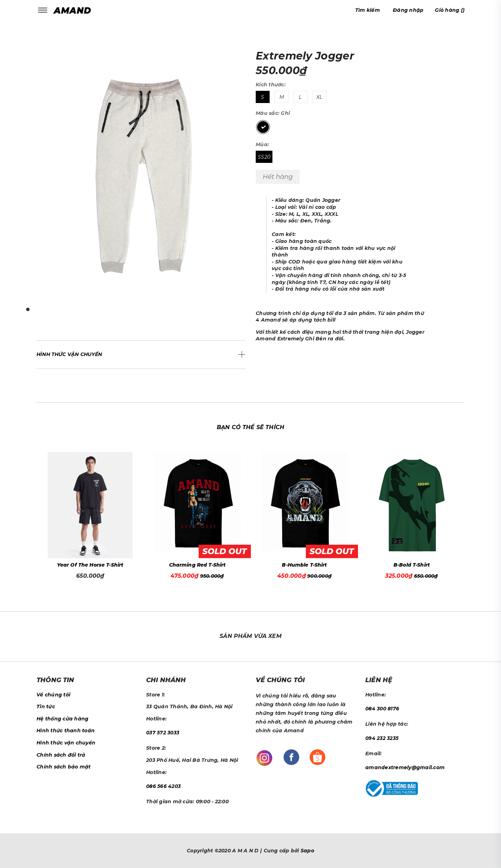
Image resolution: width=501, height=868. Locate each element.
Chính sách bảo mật (64, 767)
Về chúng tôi (53, 695)
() (450, 10)
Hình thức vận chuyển (66, 743)
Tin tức (46, 707)
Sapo (307, 851)
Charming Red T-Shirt (197, 565)
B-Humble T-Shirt (304, 565)
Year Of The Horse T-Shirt (90, 565)
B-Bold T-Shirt (412, 565)
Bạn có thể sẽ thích (250, 427)
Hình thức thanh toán (66, 731)
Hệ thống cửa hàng (62, 719)
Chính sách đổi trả (61, 755)
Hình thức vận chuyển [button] (69, 354)
